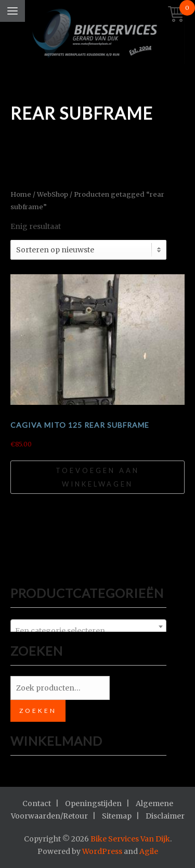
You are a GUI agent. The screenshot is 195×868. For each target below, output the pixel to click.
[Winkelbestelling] (88, 250)
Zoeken (38, 711)
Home (21, 194)
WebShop (53, 194)
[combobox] (88, 627)
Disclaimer (165, 816)
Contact (37, 803)
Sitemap (117, 816)
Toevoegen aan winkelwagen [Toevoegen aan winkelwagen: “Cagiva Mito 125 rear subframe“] (97, 477)
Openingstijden (93, 803)
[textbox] (88, 631)
